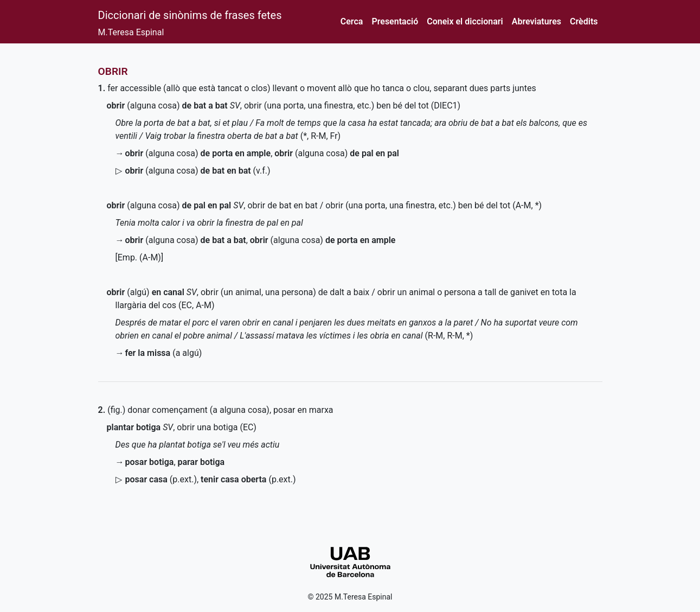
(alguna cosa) (167, 106)
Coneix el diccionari (465, 21)
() (161, 479)
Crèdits (584, 21)
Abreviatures (537, 21)
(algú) (146, 292)
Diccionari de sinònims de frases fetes (190, 15)
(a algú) (164, 353)
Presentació (395, 21)
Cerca (352, 21)
